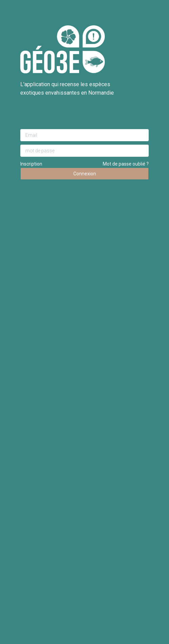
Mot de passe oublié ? (126, 164)
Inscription (31, 164)
